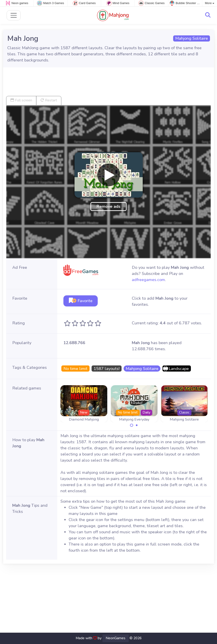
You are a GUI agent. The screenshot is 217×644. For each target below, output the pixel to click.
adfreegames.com (148, 280)
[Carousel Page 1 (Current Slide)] (132, 425)
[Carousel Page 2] (137, 425)
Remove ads (108, 206)
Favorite (81, 301)
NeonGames (116, 638)
